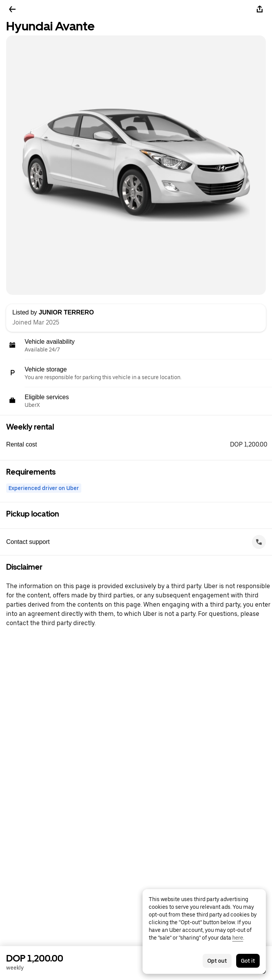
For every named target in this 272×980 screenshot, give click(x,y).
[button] (139, 445)
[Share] (260, 9)
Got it (248, 961)
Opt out (217, 961)
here (238, 938)
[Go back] (12, 9)
